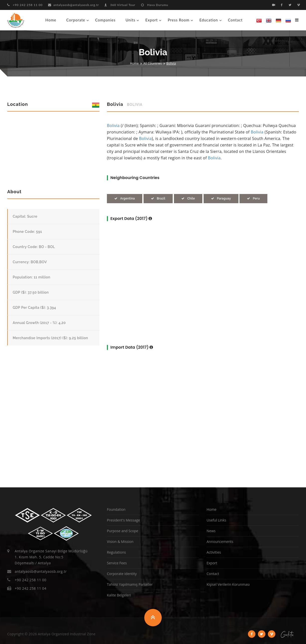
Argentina (125, 198)
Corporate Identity (122, 574)
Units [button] (131, 20)
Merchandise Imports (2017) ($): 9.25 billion (50, 338)
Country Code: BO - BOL (34, 247)
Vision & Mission (120, 542)
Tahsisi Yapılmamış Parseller (130, 584)
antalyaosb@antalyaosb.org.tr (74, 5)
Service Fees (117, 563)
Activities (214, 552)
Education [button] (209, 20)
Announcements (220, 542)
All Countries (153, 63)
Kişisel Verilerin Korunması (228, 584)
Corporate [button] (76, 20)
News (211, 531)
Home (51, 20)
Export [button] (152, 20)
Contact (235, 20)
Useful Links (216, 520)
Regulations (116, 552)
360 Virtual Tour (120, 5)
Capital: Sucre (25, 216)
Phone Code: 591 (27, 232)
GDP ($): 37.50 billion (31, 292)
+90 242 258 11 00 (25, 5)
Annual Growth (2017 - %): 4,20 (39, 323)
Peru (253, 198)
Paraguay (221, 198)
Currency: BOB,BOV (30, 262)
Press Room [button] (179, 20)
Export (212, 563)
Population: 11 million (32, 277)
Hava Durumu (155, 5)
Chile (188, 198)
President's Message (123, 520)
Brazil (158, 198)
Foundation (116, 509)
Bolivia (113, 126)
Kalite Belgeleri (119, 595)
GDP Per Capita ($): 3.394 (34, 308)
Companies (105, 20)
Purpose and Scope (123, 531)
